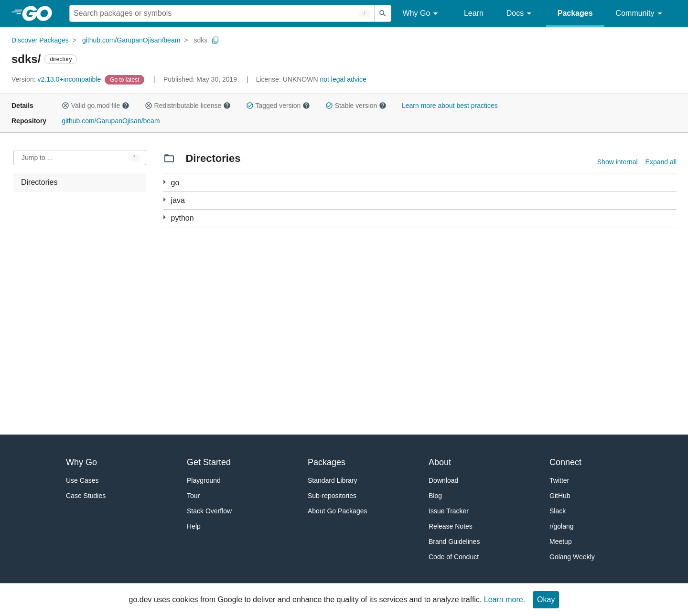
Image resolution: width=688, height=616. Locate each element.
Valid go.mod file (96, 106)
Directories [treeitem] (39, 182)
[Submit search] (383, 13)
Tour (193, 496)
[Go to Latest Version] (125, 79)
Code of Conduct (454, 557)
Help (194, 526)
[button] (65, 106)
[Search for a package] (222, 13)
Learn (474, 13)
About (440, 462)
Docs (521, 14)
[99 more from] (165, 182)
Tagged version (278, 106)
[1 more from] (165, 200)
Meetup (561, 542)
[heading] (40, 13)
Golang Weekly (572, 557)
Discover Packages (40, 40)
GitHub (560, 496)
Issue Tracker (449, 511)
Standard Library (333, 480)
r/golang (562, 526)
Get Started (209, 462)
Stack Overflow (209, 511)
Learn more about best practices (450, 106)
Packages (575, 13)
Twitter (559, 480)
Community (640, 14)
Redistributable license (188, 106)
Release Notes (451, 526)
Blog (435, 496)
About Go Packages (338, 511)
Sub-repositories (332, 496)
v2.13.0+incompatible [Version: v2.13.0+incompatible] (57, 79)
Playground (204, 480)
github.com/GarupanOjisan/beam (131, 40)
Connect (565, 462)
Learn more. (505, 600)
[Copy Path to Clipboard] (215, 40)
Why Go (422, 14)
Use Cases (82, 480)
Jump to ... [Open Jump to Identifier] (37, 158)
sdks (200, 40)
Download (443, 480)
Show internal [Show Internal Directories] (618, 162)
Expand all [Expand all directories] (661, 162)
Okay (546, 600)
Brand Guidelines (454, 542)
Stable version (356, 106)
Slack (558, 511)
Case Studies (86, 496)
